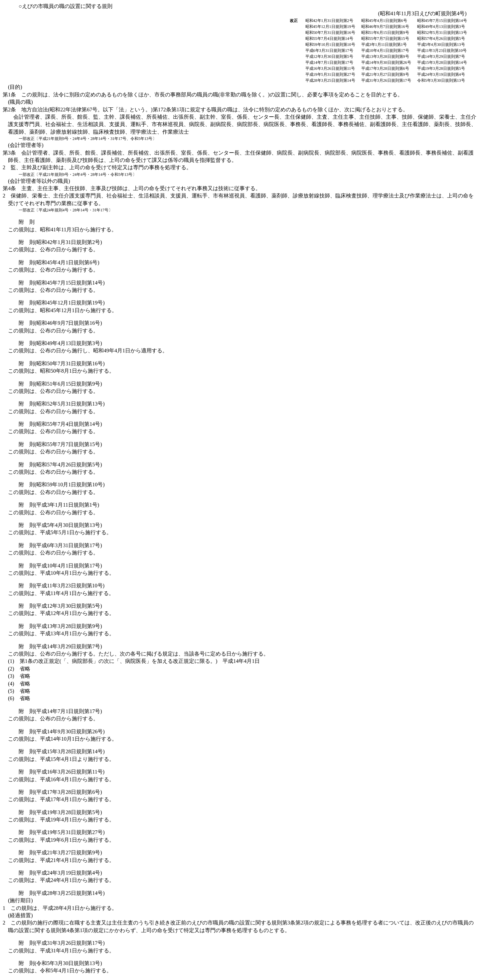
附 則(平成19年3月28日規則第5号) (60, 812)
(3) (19, 676)
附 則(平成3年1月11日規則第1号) (59, 505)
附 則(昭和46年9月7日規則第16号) (60, 323)
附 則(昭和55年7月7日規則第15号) (60, 444)
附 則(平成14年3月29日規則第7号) (60, 646)
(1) (134, 661)
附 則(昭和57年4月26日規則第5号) (60, 465)
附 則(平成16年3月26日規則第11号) (62, 772)
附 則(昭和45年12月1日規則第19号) (62, 303)
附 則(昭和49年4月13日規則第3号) (60, 343)
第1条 (203, 95)
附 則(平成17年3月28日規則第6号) (60, 792)
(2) (19, 669)
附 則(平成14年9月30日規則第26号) (62, 732)
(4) (19, 684)
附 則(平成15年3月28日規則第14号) (62, 751)
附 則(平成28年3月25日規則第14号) (62, 893)
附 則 (27, 222)
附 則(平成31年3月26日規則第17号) (62, 943)
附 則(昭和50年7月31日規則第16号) (62, 364)
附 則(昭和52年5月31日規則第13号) (62, 404)
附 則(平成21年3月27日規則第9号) (60, 853)
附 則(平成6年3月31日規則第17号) (60, 545)
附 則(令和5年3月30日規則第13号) (60, 963)
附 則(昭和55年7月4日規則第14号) (60, 424)
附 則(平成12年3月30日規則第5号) (60, 606)
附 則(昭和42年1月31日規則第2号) (60, 242)
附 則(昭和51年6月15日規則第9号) (60, 384)
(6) (19, 698)
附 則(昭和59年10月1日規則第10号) (62, 485)
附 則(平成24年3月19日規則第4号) (60, 873)
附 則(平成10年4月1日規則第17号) (60, 566)
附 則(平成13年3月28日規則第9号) (60, 626)
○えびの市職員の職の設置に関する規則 (66, 6)
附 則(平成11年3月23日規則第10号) (62, 586)
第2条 (239, 121)
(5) (19, 691)
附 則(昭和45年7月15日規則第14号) (62, 283)
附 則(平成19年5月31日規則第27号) (62, 832)
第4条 (132, 188)
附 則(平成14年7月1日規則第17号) (60, 711)
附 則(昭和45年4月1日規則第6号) (59, 262)
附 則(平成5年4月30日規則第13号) (60, 525)
